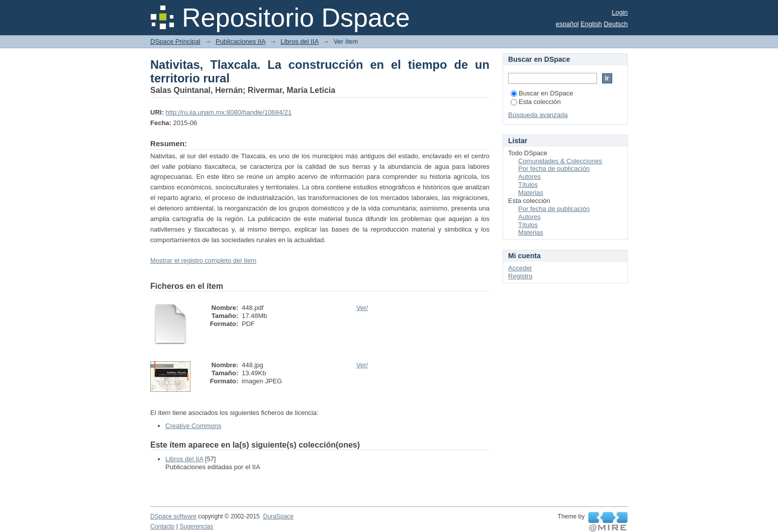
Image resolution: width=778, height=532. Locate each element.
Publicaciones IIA (240, 41)
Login (620, 12)
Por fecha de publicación (554, 169)
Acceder (520, 268)
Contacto (162, 526)
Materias (531, 193)
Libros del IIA (299, 41)
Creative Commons (193, 426)
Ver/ (362, 308)
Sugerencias (196, 526)
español (567, 24)
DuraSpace (278, 516)
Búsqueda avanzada (538, 115)
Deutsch (616, 24)
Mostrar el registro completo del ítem (203, 260)
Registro (520, 276)
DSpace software (173, 516)
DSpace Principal (175, 41)
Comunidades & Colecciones (560, 161)
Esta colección (536, 102)
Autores (529, 177)
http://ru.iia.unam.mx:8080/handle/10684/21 (228, 112)
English (591, 24)
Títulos (528, 185)
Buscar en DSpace (542, 93)
